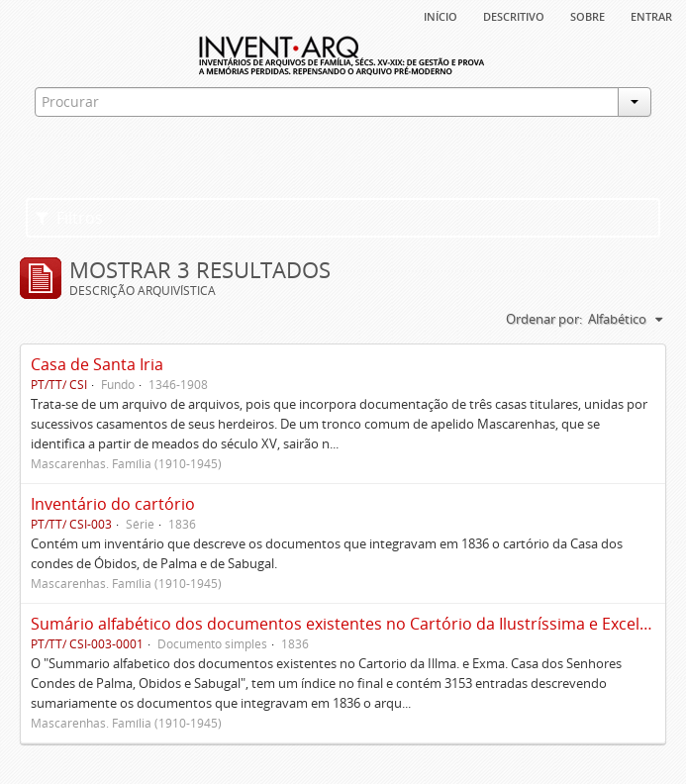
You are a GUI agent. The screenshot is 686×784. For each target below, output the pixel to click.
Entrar (651, 15)
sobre (588, 15)
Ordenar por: (544, 319)
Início (441, 15)
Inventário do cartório (113, 504)
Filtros (69, 218)
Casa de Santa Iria (97, 364)
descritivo (514, 15)
